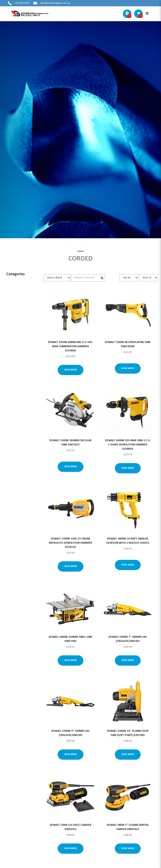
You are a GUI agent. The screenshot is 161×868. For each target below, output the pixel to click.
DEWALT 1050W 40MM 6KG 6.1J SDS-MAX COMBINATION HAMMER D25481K (71, 346)
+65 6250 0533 (22, 3)
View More (71, 370)
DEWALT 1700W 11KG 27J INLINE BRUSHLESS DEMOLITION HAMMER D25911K (70, 543)
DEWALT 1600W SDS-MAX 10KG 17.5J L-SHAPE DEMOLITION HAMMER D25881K (128, 445)
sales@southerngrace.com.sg (55, 3)
